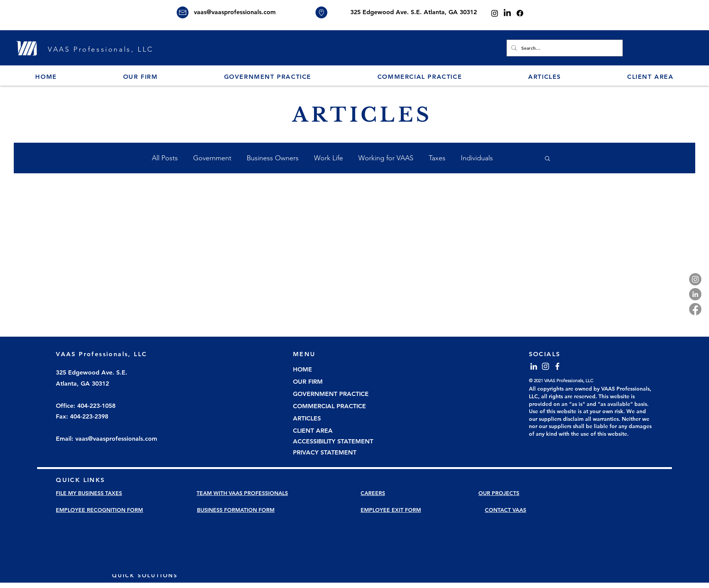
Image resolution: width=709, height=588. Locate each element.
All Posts (165, 158)
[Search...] (564, 48)
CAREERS (373, 493)
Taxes (437, 158)
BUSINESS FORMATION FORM (236, 510)
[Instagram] (495, 13)
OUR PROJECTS (499, 493)
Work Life (328, 158)
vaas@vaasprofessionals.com (235, 12)
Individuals (477, 158)
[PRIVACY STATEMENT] (336, 453)
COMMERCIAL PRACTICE (329, 406)
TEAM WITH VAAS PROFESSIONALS (242, 493)
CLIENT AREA (313, 431)
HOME (302, 369)
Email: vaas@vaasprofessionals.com (107, 439)
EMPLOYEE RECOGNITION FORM (99, 510)
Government (212, 158)
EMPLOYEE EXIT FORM (391, 510)
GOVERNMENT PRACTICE (331, 394)
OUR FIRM (308, 382)
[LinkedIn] (507, 13)
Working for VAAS (386, 158)
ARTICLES (307, 418)
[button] (140, 77)
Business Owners (273, 158)
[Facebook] (520, 13)
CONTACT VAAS (506, 510)
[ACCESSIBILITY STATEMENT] (336, 442)
